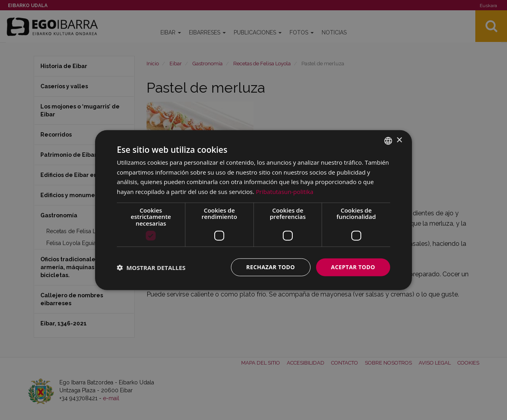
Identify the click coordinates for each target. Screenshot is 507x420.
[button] (151, 267)
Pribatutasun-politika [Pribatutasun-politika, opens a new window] (285, 192)
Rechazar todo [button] (271, 267)
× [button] (399, 140)
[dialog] (253, 210)
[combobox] (388, 141)
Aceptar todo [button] (353, 267)
